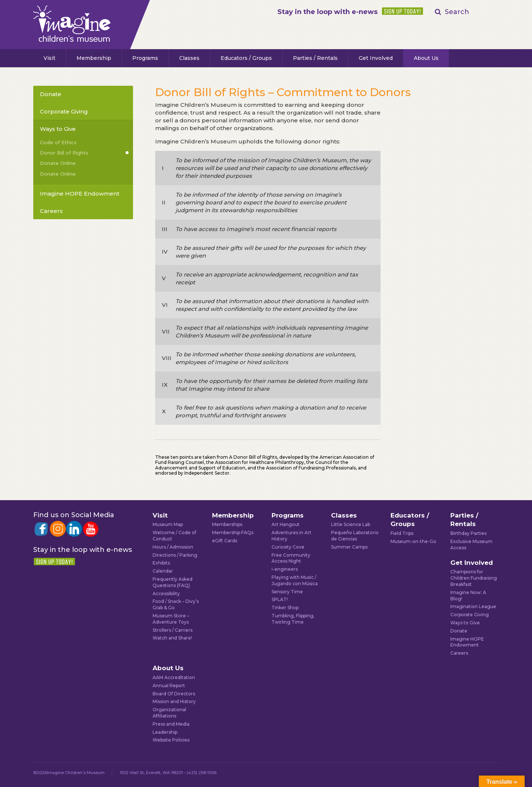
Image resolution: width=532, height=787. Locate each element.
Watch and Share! (172, 638)
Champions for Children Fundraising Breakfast (474, 578)
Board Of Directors (174, 694)
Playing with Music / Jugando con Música (295, 580)
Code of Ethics (58, 142)
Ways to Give (58, 129)
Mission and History (174, 701)
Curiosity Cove (288, 547)
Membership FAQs (233, 532)
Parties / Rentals (315, 58)
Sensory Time (287, 592)
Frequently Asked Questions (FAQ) (173, 582)
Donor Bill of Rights (64, 153)
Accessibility (166, 593)
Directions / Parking (175, 555)
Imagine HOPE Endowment (80, 194)
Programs (145, 58)
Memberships (227, 524)
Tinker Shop (285, 608)
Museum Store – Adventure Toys (171, 619)
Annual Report (169, 686)
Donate (51, 94)
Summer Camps (349, 547)
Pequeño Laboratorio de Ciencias (355, 536)
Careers (51, 211)
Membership (94, 58)
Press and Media (171, 724)
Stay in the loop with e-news (328, 12)
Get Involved (376, 58)
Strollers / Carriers (173, 630)
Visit (50, 58)
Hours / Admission (173, 547)
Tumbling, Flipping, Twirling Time (293, 619)
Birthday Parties (468, 533)
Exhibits (161, 563)
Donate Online (58, 163)
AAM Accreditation (174, 677)
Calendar (163, 571)
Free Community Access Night (291, 558)
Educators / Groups (246, 58)
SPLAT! (280, 599)
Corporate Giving (64, 111)
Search (457, 12)
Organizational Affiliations (169, 713)
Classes (189, 58)
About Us (426, 58)
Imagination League (473, 606)
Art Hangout (286, 524)
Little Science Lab (351, 524)
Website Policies (171, 740)
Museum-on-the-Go (413, 541)
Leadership (165, 732)
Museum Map (168, 524)
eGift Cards (225, 541)
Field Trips (402, 533)
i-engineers (285, 569)
